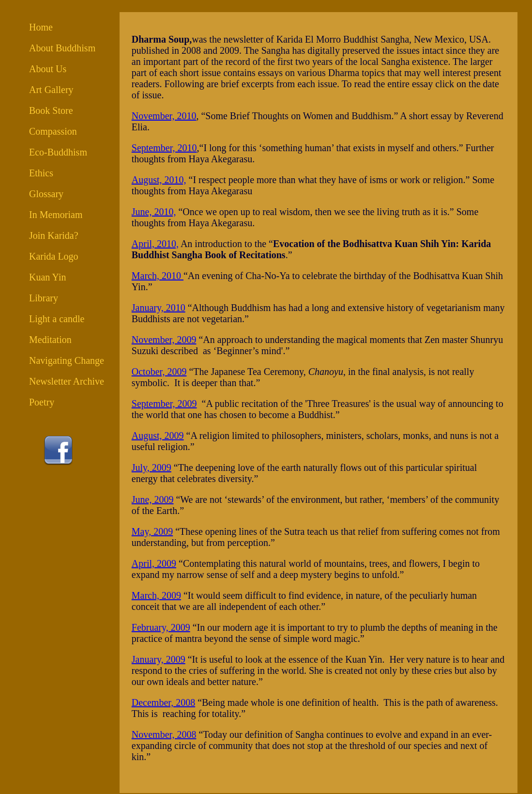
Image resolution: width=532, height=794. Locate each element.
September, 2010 (164, 148)
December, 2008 (163, 702)
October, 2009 (159, 372)
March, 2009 (156, 595)
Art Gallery (51, 90)
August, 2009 (158, 436)
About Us (48, 69)
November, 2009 (164, 340)
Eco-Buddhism (58, 152)
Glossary (46, 194)
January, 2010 (159, 308)
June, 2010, (154, 212)
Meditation (50, 340)
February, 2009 (161, 627)
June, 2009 (153, 499)
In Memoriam (56, 215)
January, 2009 (159, 659)
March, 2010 (158, 276)
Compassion (53, 131)
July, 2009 (152, 467)
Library (44, 298)
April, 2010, (155, 244)
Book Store (51, 110)
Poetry (42, 402)
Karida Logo (54, 256)
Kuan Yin (47, 277)
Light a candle (57, 319)
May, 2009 (152, 531)
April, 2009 (154, 563)
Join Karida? (54, 235)
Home (41, 27)
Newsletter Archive (67, 381)
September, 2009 (164, 404)
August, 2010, (159, 180)
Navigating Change (67, 360)
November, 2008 (164, 734)
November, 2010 (164, 116)
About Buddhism (62, 48)
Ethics (41, 173)
